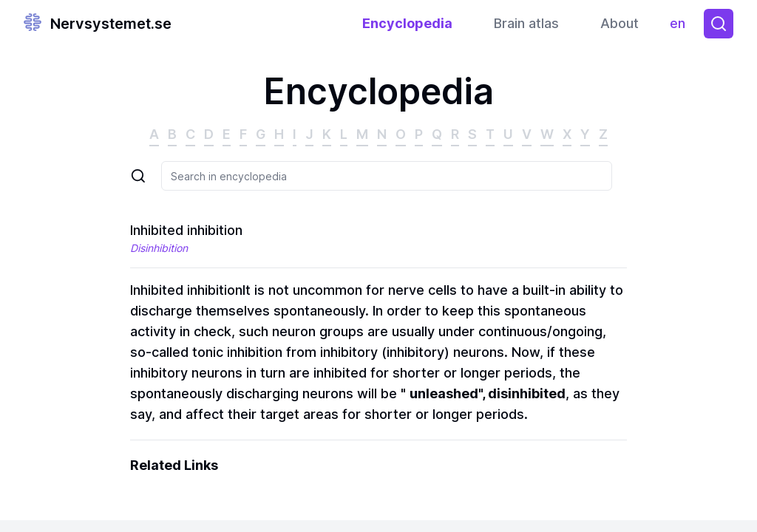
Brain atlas (526, 23)
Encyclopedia (407, 23)
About (619, 23)
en (681, 27)
